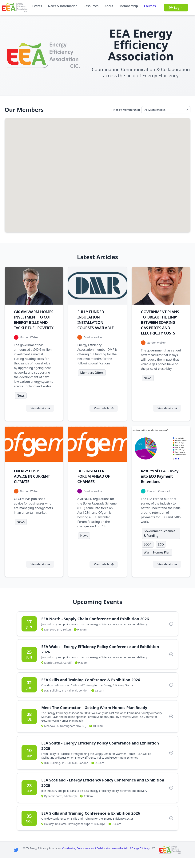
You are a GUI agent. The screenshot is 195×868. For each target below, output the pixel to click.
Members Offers (92, 378)
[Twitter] (16, 860)
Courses (150, 6)
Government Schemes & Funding (160, 543)
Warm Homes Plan (157, 562)
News (21, 400)
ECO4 (148, 554)
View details (41, 413)
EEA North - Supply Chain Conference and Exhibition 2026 (95, 629)
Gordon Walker (29, 342)
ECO (161, 554)
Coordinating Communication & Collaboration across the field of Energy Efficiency (106, 858)
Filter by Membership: (126, 110)
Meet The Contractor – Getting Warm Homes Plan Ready (94, 717)
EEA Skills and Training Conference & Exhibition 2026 (91, 690)
